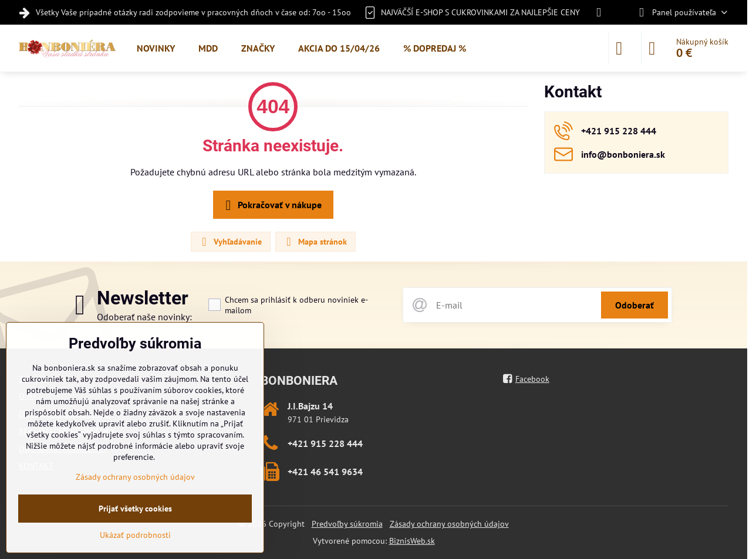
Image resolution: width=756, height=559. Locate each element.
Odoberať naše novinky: (144, 317)
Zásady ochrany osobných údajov (449, 524)
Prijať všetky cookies (135, 509)
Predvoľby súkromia (347, 524)
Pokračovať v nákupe (271, 205)
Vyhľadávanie (230, 242)
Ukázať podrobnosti (135, 535)
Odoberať (635, 305)
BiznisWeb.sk (412, 541)
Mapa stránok (315, 242)
